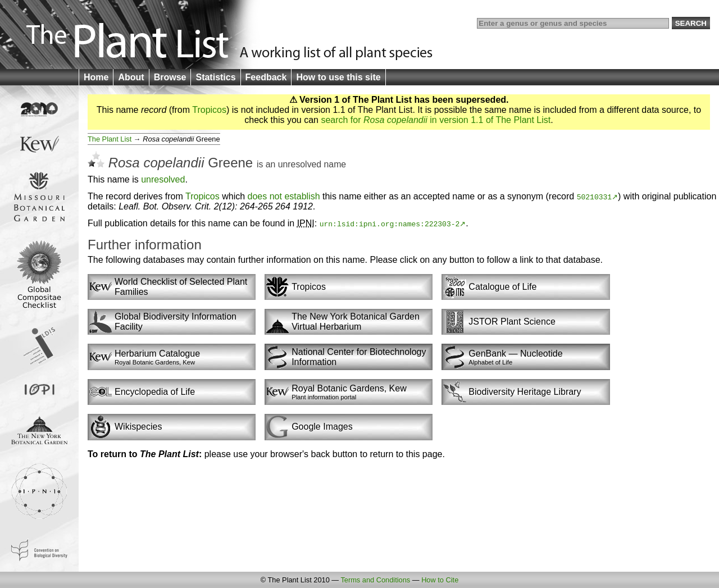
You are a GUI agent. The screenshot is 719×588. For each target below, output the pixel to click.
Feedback (266, 77)
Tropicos (209, 110)
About (131, 77)
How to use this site (338, 77)
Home (96, 77)
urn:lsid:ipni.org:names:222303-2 (390, 224)
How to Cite (440, 580)
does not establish (284, 196)
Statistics (215, 77)
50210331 (594, 197)
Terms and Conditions (375, 580)
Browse (170, 77)
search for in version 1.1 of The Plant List (436, 120)
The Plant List (110, 139)
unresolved (300, 164)
